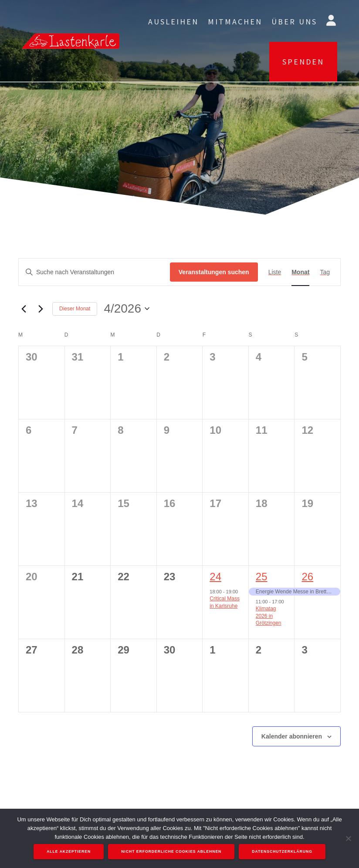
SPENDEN (303, 62)
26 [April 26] (307, 577)
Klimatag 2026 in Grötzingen (269, 616)
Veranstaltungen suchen (214, 272)
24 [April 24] (215, 577)
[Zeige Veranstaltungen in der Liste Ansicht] (275, 272)
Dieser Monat (75, 309)
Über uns (294, 22)
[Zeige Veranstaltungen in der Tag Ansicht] (325, 272)
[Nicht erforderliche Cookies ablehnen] (348, 838)
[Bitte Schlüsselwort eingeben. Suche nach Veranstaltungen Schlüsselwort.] (94, 272)
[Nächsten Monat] (41, 309)
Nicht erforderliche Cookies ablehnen (171, 851)
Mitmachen (235, 22)
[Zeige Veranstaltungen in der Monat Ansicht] (300, 272)
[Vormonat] (24, 309)
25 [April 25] (262, 577)
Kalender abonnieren (292, 736)
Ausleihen (173, 22)
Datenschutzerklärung (282, 851)
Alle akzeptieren (69, 851)
